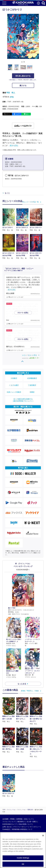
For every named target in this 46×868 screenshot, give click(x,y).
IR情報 (12, 819)
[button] (40, 69)
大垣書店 (14, 378)
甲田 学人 (11, 93)
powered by (31, 358)
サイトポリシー (35, 827)
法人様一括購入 (32, 822)
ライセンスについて (9, 822)
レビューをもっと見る (29, 355)
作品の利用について (25, 824)
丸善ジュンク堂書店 (14, 392)
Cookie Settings (23, 858)
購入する (23, 86)
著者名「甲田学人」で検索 (30, 691)
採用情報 (19, 819)
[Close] (43, 836)
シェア (18, 114)
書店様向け (21, 822)
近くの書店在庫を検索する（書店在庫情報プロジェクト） (23, 400)
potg (12, 97)
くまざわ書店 (14, 385)
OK (23, 864)
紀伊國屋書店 (32, 378)
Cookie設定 (6, 829)
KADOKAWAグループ (10, 824)
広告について (28, 819)
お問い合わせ (7, 827)
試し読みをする (23, 76)
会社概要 (5, 819)
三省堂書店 (32, 385)
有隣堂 (32, 392)
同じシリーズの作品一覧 (31, 202)
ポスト (8, 114)
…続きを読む (13, 145)
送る (27, 114)
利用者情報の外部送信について (22, 829)
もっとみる (22, 684)
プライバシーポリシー (20, 827)
